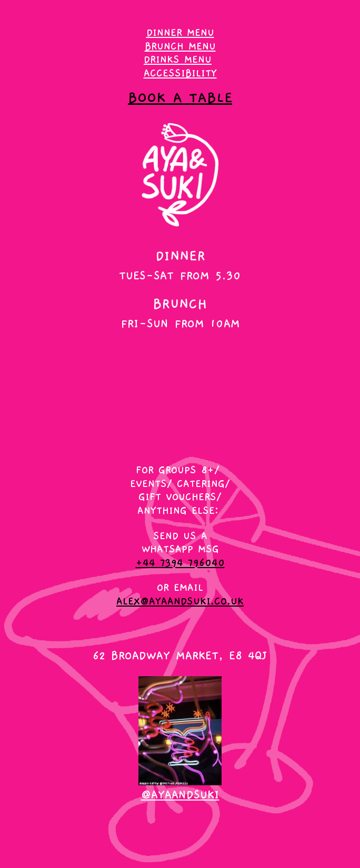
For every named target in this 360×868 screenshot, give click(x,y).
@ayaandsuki (180, 795)
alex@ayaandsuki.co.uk (180, 601)
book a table (180, 98)
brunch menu (180, 46)
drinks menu (178, 60)
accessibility (180, 73)
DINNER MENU (180, 33)
